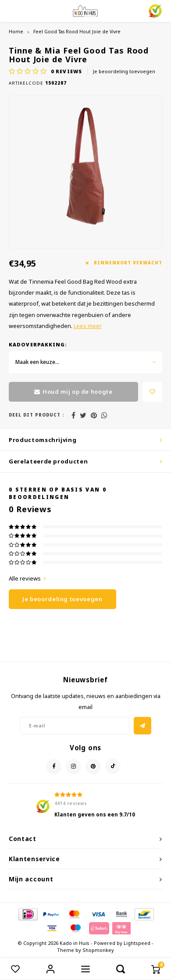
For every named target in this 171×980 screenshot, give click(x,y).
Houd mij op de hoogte (73, 392)
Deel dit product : (36, 415)
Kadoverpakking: (38, 344)
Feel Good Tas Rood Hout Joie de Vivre (77, 32)
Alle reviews (27, 578)
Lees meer (88, 326)
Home (16, 32)
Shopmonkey (98, 950)
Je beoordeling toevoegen (124, 71)
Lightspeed (137, 943)
